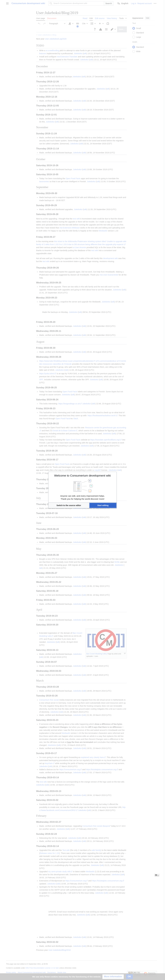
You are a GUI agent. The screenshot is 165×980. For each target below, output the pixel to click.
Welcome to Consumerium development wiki (82, 476)
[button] (69, 505)
